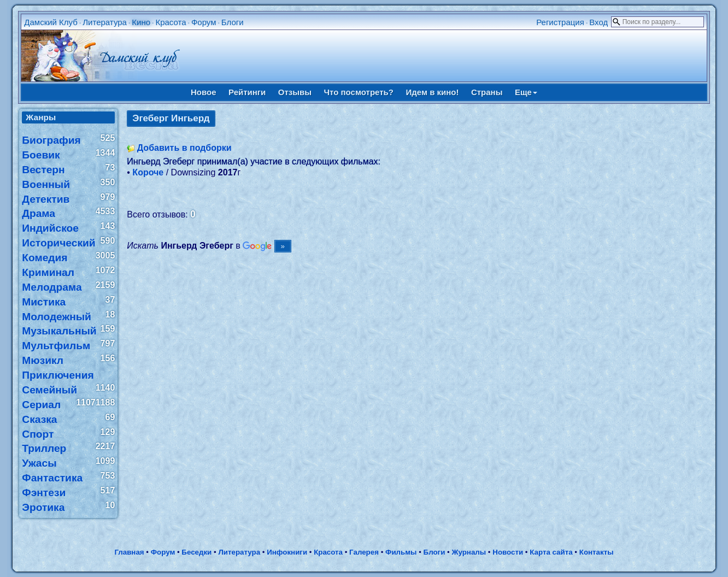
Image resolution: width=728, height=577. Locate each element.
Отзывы (295, 92)
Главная (129, 552)
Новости (508, 552)
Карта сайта (551, 552)
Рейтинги (247, 92)
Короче (148, 172)
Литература (105, 22)
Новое (204, 92)
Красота (171, 22)
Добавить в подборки (184, 148)
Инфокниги (287, 552)
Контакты (597, 552)
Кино (141, 22)
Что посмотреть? (359, 92)
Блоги (233, 22)
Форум (204, 22)
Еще (526, 92)
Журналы (469, 552)
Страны (487, 92)
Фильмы (401, 552)
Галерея (364, 552)
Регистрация (560, 22)
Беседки (196, 552)
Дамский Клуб (51, 22)
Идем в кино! (432, 92)
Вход (598, 22)
